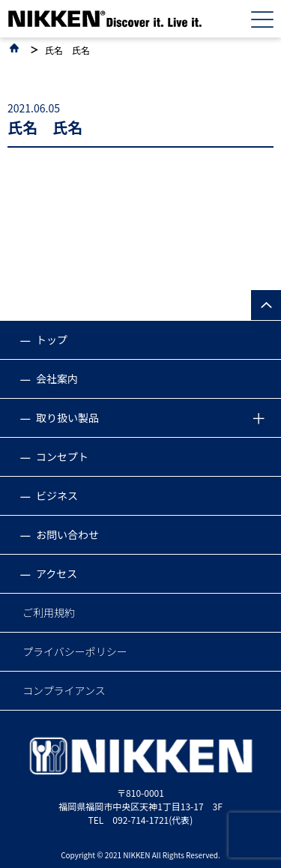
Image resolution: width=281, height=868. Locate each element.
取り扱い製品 (67, 418)
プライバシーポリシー (75, 651)
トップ (52, 340)
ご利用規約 (49, 612)
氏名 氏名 (67, 50)
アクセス (57, 573)
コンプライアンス (64, 690)
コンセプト (62, 456)
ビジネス (57, 495)
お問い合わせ (67, 534)
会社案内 (57, 379)
